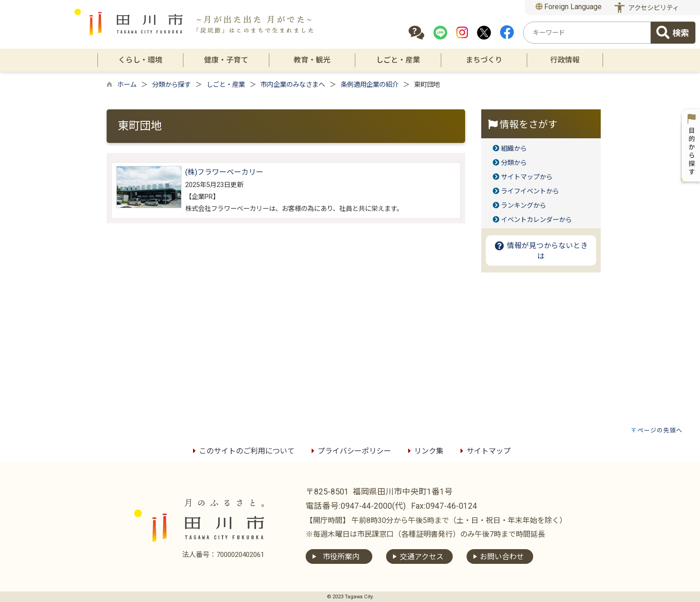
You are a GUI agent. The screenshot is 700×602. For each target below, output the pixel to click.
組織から (514, 149)
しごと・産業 (226, 85)
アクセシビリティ (654, 8)
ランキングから (524, 206)
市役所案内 (341, 557)
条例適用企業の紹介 (370, 85)
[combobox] (587, 33)
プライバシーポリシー (350, 451)
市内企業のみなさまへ (293, 85)
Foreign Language (569, 7)
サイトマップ (484, 451)
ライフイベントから (530, 191)
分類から (514, 163)
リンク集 (424, 451)
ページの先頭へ (660, 430)
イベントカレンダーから (536, 220)
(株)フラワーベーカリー (224, 172)
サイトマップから (527, 177)
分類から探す (171, 85)
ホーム (127, 85)
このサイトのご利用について (242, 451)
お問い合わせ (502, 557)
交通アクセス (422, 557)
